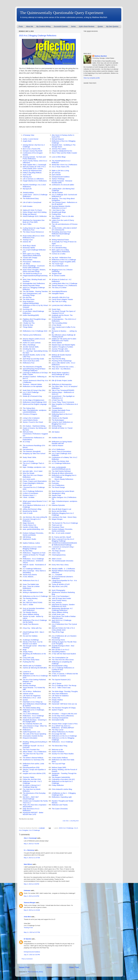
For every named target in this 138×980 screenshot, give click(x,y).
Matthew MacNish (101, 56)
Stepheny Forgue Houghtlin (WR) (64, 262)
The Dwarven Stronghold (32, 451)
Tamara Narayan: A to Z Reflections (64, 286)
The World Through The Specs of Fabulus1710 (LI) (64, 312)
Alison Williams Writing (60, 612)
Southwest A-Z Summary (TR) (33, 760)
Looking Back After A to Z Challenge (65, 283)
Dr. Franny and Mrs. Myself (61, 537)
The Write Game (29, 299)
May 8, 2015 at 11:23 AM (32, 910)
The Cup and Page (58, 764)
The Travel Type (57, 264)
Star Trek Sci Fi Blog (59, 301)
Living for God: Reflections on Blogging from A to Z (62, 423)
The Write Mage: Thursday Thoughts (65, 691)
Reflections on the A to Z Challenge (35, 596)
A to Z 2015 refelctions (31, 714)
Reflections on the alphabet (32, 386)
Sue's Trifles (27, 224)
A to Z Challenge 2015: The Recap (64, 686)
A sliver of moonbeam (30, 493)
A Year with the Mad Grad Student (64, 654)
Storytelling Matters (59, 652)
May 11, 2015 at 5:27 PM (32, 932)
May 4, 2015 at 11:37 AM (32, 858)
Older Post (74, 967)
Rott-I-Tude (56, 236)
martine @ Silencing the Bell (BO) (35, 668)
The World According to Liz (32, 274)
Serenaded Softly (58, 720)
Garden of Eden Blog (30, 527)
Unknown (27, 890)
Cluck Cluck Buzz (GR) (31, 361)
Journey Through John (60, 349)
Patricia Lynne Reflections (32, 335)
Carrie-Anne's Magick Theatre (62, 299)
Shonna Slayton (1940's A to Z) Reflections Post (34, 340)
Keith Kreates (28, 206)
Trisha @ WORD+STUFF (61, 584)
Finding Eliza (56, 214)
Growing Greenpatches (60, 718)
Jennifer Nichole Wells (31, 347)
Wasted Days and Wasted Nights (63, 345)
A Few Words (56, 325)
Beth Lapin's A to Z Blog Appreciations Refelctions (61, 251)
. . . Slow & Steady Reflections (62, 479)
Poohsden (55, 483)
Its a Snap (26, 442)
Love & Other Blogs (59, 157)
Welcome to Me (57, 750)
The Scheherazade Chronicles (63, 561)
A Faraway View (28, 135)
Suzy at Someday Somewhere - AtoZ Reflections (34, 609)
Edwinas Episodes (58, 505)
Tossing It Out (28, 240)
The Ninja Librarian (58, 551)
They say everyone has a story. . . (64, 367)
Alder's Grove (57, 559)
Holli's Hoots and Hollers (31, 718)
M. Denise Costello (58, 276)
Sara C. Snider (28, 605)
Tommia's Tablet (28, 777)
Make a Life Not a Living (60, 171)
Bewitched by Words (30, 511)
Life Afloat (26, 264)
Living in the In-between (31, 418)
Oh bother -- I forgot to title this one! (64, 714)
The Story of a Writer (59, 288)
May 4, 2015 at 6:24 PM (31, 896)
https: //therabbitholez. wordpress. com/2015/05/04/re (35, 411)
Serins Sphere (57, 343)
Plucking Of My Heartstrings (62, 361)
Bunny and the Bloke (59, 511)
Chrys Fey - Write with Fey (32, 628)
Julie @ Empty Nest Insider (61, 598)
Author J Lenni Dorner (31, 139)
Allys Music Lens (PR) (60, 586)
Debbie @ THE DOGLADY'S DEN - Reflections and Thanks (64, 340)
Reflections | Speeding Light (62, 797)
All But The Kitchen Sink (60, 461)
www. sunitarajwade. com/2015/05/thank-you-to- (61, 468)
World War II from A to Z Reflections (64, 165)
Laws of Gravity (28, 461)
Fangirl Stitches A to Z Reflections (35, 181)
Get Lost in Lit (57, 246)
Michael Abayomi (58, 139)
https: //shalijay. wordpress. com (34, 467)
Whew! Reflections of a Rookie (63, 732)
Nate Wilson (28, 864)
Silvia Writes (27, 590)
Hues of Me (27, 175)
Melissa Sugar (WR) (59, 767)
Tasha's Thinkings (58, 179)
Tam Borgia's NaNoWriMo (61, 777)
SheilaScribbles (28, 193)
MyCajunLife (27, 189)
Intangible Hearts (58, 293)
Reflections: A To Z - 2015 (32, 698)
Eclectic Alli (27, 242)
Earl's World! (56, 175)
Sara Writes (27, 683)
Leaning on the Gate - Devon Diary (64, 517)
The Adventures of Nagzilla (32, 367)
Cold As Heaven (57, 446)
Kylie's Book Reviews (87, 26)
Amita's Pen (56, 698)
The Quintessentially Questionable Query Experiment (62, 13)
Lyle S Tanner (57, 683)
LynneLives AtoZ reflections (62, 305)
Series (73, 26)
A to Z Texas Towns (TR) (60, 167)
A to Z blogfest (24, 830)
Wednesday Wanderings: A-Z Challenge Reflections (62, 609)
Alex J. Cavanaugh (30, 838)
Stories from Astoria (30, 575)
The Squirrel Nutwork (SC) (61, 680)
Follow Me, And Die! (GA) (32, 779)
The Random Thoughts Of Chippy (64, 708)
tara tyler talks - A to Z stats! (33, 471)
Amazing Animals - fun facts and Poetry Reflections (34, 158)
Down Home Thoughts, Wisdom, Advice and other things (34, 271)
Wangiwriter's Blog (58, 493)
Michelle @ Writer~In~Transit (62, 428)
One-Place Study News (31, 660)
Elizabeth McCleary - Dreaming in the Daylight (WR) (35, 721)
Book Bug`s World (29, 246)
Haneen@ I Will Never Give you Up (64, 704)
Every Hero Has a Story (60, 565)
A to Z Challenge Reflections (33, 491)
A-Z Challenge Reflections (61, 463)
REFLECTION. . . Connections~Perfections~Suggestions (35, 434)
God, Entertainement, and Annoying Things (32, 294)
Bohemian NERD (29, 248)
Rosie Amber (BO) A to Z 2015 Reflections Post (34, 237)
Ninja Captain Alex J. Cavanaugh (34, 165)
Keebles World (57, 438)
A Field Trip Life (57, 400)
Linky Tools (66, 821)
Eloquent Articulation (30, 738)
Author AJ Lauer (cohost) (32, 343)
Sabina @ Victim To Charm (32, 210)
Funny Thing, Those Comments (63, 402)
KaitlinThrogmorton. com (31, 732)
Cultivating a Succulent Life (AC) (63, 779)
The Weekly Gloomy (30, 612)
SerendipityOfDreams (59, 291)
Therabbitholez (57, 408)
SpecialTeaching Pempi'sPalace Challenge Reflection (34, 370)
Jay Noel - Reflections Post (61, 258)
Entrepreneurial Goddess (61, 177)
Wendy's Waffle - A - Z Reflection (63, 569)
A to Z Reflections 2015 (60, 266)
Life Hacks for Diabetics (60, 696)
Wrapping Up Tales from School (34, 454)
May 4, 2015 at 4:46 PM (31, 884)
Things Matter (28, 327)
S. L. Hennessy (29, 850)
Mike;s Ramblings (29, 345)
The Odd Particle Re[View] (61, 471)
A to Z (76, 828)
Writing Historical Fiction (60, 240)
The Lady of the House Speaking (34, 734)
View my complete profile (92, 78)
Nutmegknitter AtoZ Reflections (34, 283)
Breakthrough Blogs (59, 212)
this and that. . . (28, 297)
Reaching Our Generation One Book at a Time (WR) (34, 221)
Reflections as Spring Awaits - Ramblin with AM (62, 443)
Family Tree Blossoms (31, 624)
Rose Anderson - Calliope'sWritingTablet (31, 302)
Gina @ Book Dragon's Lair (61, 509)
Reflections (27, 730)
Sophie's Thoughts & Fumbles (62, 347)
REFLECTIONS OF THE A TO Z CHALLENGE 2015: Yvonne (34, 168)
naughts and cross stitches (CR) (34, 773)
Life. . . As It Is (28, 600)
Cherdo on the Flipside (60, 418)
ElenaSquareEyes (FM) (31, 767)
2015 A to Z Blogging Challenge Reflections (38, 36)
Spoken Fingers (57, 710)
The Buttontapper (58, 420)
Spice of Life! (27, 485)
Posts (21, 26)
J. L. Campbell (57, 575)
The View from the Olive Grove (63, 660)
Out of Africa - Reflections (32, 691)
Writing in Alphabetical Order (33, 592)
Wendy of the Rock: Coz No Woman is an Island (33, 643)
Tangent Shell (57, 274)
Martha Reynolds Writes (31, 286)
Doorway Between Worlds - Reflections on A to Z (61, 207)
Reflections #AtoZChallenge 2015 (35, 402)
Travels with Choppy (30, 258)
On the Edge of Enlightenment (33, 400)
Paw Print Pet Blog (58, 359)
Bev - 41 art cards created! (61, 533)
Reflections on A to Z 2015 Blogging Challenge (32, 548)
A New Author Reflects (60, 758)
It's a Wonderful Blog (59, 248)
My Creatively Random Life (32, 724)
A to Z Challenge (34, 830)
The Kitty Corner (58, 730)
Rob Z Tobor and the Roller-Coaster (64, 153)
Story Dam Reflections (60, 694)
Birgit (25, 650)
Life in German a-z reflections (33, 179)
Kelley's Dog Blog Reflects (32, 173)
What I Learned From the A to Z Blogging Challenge (63, 540)
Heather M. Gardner (59, 676)
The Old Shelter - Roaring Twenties (35, 291)
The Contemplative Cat (60, 658)
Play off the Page (58, 632)
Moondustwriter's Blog (60, 666)
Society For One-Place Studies (63, 754)
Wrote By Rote (28, 325)
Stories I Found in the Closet (33, 422)
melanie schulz (28, 694)
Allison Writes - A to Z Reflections (34, 752)
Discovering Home (58, 640)
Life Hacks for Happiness (32, 696)
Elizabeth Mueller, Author (61, 351)
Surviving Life (28, 309)
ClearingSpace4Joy (59, 555)
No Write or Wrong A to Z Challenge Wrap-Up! (32, 786)
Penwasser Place (58, 527)
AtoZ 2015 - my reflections (61, 369)
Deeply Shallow (57, 700)
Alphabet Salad (28, 674)
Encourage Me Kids (59, 734)
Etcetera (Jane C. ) (29, 495)
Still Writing (27, 537)
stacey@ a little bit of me (60, 297)
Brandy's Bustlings (29, 686)
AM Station (56, 432)
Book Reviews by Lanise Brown (63, 491)
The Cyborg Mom (29, 408)
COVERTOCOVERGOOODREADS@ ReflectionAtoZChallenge (64, 544)
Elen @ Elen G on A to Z (60, 650)
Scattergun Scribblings (31, 640)
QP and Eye (56, 173)
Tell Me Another (57, 193)
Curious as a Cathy (59, 254)
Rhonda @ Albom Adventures (62, 473)
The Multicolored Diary (31, 199)
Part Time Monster (58, 377)
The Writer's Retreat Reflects (33, 758)
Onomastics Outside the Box (33, 736)
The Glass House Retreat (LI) (33, 232)
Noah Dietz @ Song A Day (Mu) (34, 390)
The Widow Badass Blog (31, 708)
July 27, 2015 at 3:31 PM (32, 955)
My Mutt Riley (28, 551)
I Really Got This (29, 323)
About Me (30, 26)
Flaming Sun (27, 177)
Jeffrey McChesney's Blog (32, 509)
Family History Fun (29, 525)
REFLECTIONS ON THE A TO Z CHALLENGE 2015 (63, 629)
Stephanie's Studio (29, 539)
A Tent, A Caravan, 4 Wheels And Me (65, 674)
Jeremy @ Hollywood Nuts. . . (33, 171)
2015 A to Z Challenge (66, 828)
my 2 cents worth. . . (30, 479)
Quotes (100, 26)
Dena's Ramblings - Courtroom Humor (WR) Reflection (34, 267)
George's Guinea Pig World (32, 151)
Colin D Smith (28, 513)
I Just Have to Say (58, 210)
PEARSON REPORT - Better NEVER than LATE (33, 813)
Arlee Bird (27, 917)
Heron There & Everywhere (61, 451)
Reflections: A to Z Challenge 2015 (35, 331)
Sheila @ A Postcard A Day (32, 396)
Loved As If (27, 672)
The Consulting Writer (59, 323)
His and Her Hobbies (30, 636)
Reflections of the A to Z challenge (64, 260)
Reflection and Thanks (60, 805)
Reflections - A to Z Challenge (33, 559)
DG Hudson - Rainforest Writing (34, 426)
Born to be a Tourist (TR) (31, 149)
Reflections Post (29, 363)
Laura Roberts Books (30, 420)
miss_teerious (57, 603)
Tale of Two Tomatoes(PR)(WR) (63, 390)
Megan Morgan (57, 519)
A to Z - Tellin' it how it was (61, 688)
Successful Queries (61, 26)
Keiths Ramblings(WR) (31, 315)
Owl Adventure (28, 449)
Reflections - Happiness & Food (34, 553)
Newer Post (24, 967)
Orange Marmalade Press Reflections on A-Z (61, 411)
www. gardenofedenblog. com (33, 529)
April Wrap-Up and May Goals (33, 359)
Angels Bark (27, 141)
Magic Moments (28, 523)
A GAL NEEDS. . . (29, 577)
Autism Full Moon (58, 752)
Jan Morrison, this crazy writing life (35, 517)
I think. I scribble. (29, 497)
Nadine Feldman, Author (31, 543)
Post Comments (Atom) (35, 972)
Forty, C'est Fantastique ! (61, 596)
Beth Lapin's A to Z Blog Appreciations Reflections (32, 255)
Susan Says (56, 309)
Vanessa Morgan (30, 903)
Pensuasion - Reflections (32, 262)
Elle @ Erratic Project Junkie (62, 381)
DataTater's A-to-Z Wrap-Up (33, 702)
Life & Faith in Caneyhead (32, 202)
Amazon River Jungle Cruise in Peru (65, 724)
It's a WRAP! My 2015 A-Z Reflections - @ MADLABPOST (63, 727)
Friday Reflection (58, 785)
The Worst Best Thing (59, 746)
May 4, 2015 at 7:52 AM (31, 844)
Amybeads (56, 702)
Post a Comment (27, 959)
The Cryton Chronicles (60, 809)
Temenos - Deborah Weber (32, 384)
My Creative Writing (43, 26)
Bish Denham (28, 260)
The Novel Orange (58, 487)
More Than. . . (57, 481)
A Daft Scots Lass (58, 614)
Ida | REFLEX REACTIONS (33, 603)
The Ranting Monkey (30, 598)
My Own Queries (112, 26)
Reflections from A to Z (31, 581)
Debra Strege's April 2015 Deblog (35, 212)
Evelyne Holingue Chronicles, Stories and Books (62, 530)
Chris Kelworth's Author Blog (62, 789)
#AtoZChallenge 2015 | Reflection (35, 216)
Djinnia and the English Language (35, 404)
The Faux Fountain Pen (31, 750)
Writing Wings (57, 426)
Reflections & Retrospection (62, 384)
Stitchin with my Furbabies (32, 666)
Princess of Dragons (30, 414)
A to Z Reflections (58, 485)
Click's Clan (56, 553)
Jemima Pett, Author (59, 149)
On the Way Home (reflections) (63, 716)
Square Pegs (56, 495)
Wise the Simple (29, 473)
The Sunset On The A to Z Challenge (65, 523)
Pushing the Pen (29, 662)
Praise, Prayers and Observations (35, 481)
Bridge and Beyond (30, 214)
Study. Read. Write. (30, 457)
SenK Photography (58, 590)
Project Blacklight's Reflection (33, 483)
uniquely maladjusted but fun (62, 151)
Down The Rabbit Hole (31, 584)
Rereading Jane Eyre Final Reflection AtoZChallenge (61, 233)
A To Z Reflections (58, 449)
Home (49, 967)
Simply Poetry (28, 652)
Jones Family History (59, 600)
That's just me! (57, 525)
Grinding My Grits (29, 349)
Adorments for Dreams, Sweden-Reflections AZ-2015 (63, 605)
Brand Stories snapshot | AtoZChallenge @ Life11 (60, 374)
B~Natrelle (27, 939)
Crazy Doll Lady (28, 658)
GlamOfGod (56, 672)
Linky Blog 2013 (74, 821)
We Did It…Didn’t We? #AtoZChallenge (31, 798)
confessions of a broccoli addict (63, 185)
